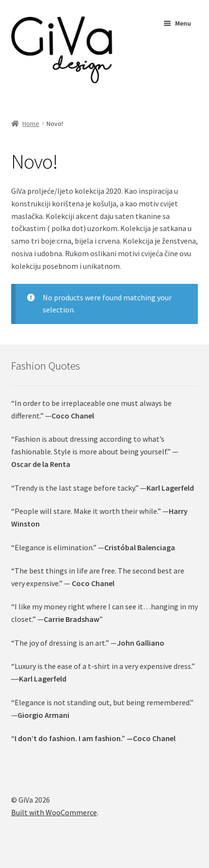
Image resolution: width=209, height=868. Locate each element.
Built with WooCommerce (54, 812)
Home (31, 124)
